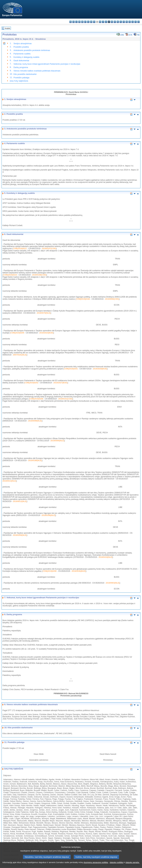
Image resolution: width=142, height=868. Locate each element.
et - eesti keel (85, 22)
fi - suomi (136, 22)
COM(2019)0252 (31, 383)
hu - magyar (112, 22)
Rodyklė (8, 28)
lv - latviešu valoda (106, 22)
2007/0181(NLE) (20, 355)
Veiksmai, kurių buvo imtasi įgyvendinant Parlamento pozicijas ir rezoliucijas (47, 64)
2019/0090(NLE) (57, 441)
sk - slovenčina (130, 22)
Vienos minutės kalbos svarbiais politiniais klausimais (37, 71)
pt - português (124, 22)
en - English (91, 22)
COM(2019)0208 (36, 399)
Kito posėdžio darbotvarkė (25, 74)
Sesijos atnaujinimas (23, 43)
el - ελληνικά (88, 22)
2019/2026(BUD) (100, 369)
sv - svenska (139, 22)
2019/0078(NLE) (44, 313)
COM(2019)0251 (71, 369)
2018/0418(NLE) (106, 557)
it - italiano (103, 22)
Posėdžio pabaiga (21, 78)
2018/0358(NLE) (49, 515)
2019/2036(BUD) (79, 571)
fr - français (94, 22)
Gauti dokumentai (21, 61)
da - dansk (79, 22)
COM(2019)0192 (83, 299)
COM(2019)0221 (20, 249)
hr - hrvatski (100, 22)
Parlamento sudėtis (22, 54)
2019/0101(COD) (65, 399)
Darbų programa (21, 67)
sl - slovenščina (133, 22)
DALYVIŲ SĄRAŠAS (19, 81)
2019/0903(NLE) (113, 583)
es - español (73, 22)
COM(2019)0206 (17, 333)
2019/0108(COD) (39, 275)
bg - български (71, 22)
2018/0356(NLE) (20, 535)
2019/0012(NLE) (20, 501)
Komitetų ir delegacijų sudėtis (26, 57)
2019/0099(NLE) (35, 421)
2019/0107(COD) (49, 249)
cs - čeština (76, 22)
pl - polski (121, 22)
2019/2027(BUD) (61, 383)
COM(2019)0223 (10, 275)
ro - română (127, 22)
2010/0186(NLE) (35, 460)
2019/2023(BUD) (46, 333)
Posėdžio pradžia (21, 47)
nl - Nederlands (118, 22)
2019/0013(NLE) (9, 481)
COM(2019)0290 (50, 571)
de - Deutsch (82, 22)
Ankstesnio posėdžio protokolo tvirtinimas (32, 50)
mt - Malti (115, 22)
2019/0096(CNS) (112, 299)
